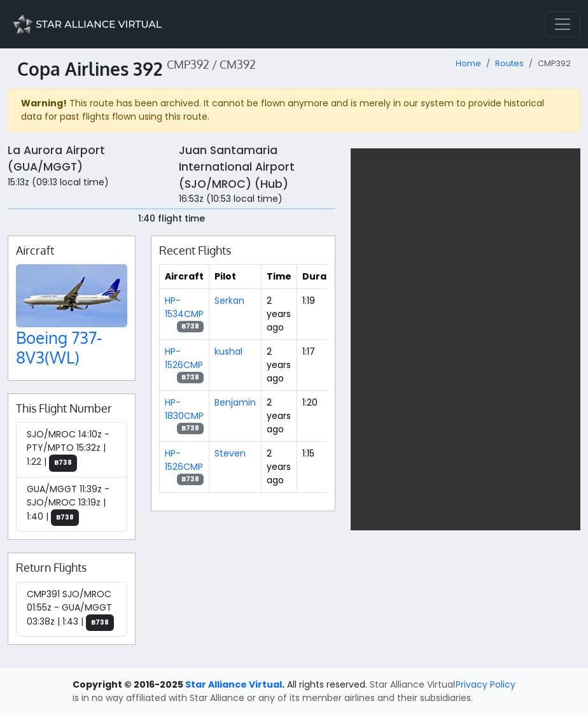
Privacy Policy (486, 684)
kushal (228, 351)
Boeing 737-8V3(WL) (59, 347)
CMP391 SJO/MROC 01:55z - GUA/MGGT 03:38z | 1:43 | (70, 610)
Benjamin (235, 402)
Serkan (229, 301)
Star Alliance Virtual (234, 684)
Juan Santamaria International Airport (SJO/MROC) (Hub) (237, 167)
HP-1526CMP (184, 358)
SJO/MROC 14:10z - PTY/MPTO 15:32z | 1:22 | (68, 450)
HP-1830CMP (184, 409)
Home (468, 63)
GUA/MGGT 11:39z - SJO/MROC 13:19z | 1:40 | (68, 505)
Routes (509, 63)
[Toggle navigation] (563, 24)
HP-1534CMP (184, 307)
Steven (230, 453)
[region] (465, 339)
